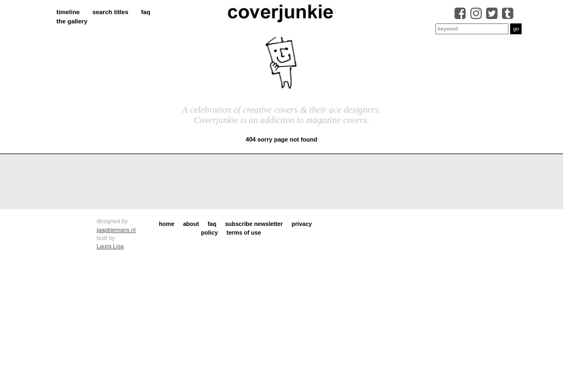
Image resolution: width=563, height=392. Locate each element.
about (191, 224)
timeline (68, 12)
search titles (110, 12)
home (167, 224)
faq (146, 12)
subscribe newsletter (254, 224)
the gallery (72, 21)
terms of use (244, 232)
